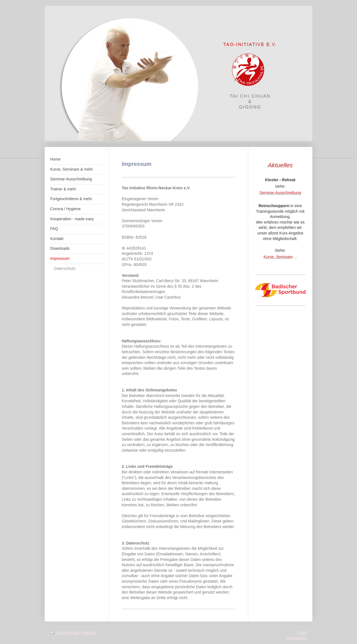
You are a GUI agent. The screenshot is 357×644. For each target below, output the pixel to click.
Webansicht (297, 638)
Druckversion (65, 633)
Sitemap (89, 633)
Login (302, 633)
